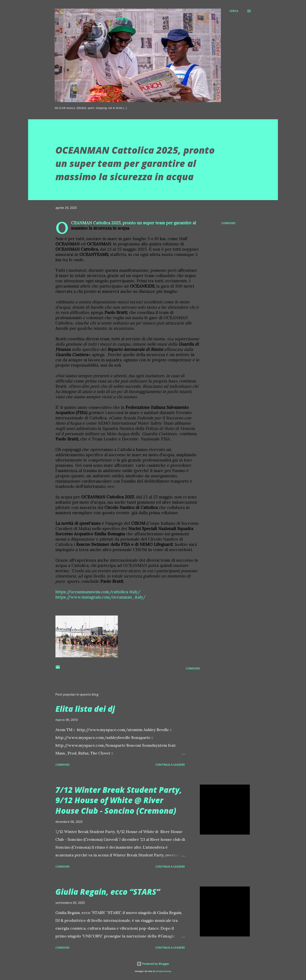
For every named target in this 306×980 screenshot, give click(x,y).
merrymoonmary (163, 971)
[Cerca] (234, 11)
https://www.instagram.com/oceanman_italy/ (101, 597)
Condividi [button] (228, 223)
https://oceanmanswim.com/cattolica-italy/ (98, 592)
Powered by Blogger (153, 964)
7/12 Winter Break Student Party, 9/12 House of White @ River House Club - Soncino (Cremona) (119, 800)
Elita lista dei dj (85, 709)
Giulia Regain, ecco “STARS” (108, 892)
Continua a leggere (170, 765)
